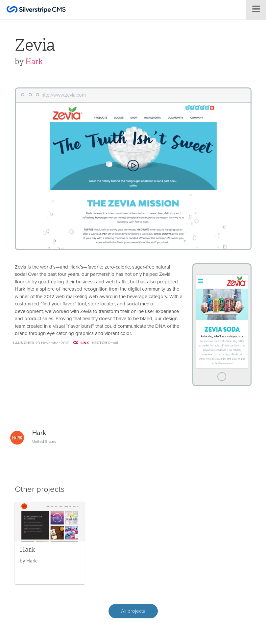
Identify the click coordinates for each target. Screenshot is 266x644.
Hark (34, 61)
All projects (133, 611)
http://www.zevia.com (64, 95)
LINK (81, 343)
